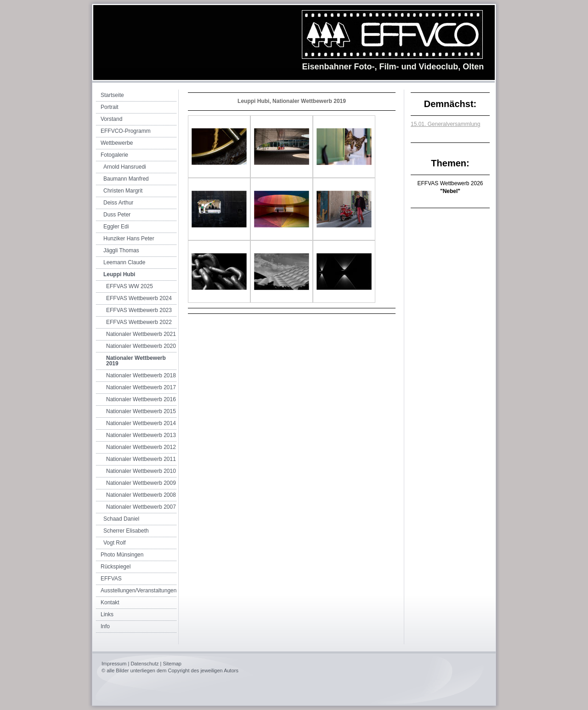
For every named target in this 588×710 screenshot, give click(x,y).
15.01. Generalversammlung (445, 124)
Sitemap (172, 664)
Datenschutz (144, 664)
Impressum (114, 664)
